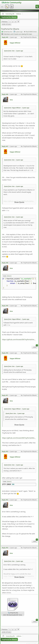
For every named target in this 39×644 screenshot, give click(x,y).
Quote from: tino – (14, 51)
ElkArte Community (11, 2)
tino (11, 100)
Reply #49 (5, 306)
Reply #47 (5, 146)
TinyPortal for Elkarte (9, 17)
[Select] (9, 276)
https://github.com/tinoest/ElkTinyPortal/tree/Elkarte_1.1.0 (19, 339)
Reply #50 (5, 353)
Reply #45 (5, 37)
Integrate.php (13, 613)
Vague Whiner (15, 43)
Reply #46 (5, 94)
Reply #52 (5, 451)
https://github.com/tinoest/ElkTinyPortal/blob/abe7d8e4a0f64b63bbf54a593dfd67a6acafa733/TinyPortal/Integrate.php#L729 (19, 438)
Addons (19, 14)
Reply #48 (5, 263)
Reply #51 (5, 395)
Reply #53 (5, 500)
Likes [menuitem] (35, 347)
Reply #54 (5, 548)
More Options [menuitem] (6, 24)
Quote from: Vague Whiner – (17, 108)
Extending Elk (10, 14)
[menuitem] (37, 7)
